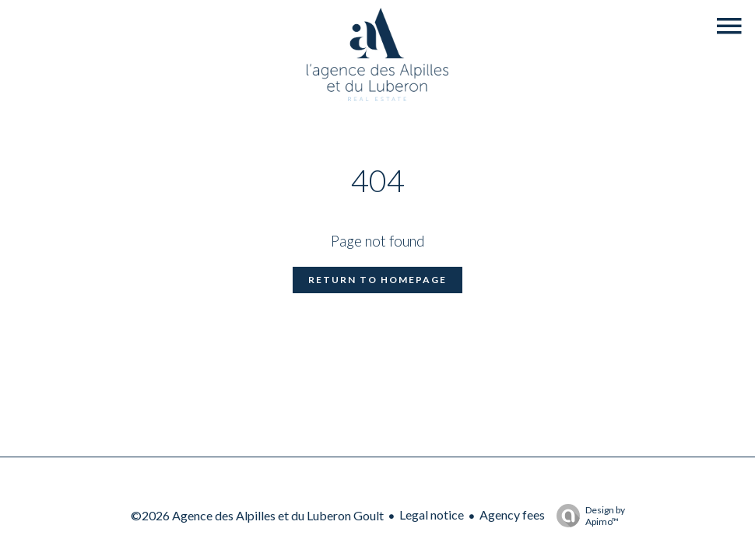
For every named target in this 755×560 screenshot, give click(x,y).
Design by (587, 516)
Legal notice (432, 514)
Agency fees (512, 514)
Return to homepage (377, 280)
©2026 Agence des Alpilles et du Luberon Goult (257, 515)
